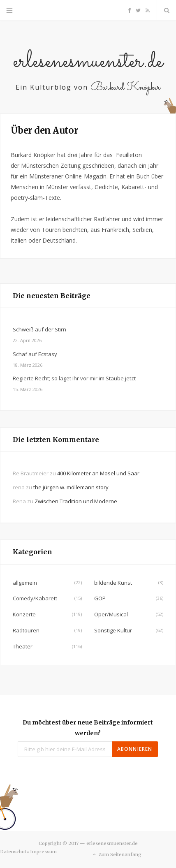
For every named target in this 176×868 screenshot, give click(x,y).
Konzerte (24, 614)
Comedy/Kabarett (35, 598)
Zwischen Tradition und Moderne (76, 501)
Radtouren (26, 630)
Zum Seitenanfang (117, 855)
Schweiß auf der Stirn (39, 329)
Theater (23, 646)
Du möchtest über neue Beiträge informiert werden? (88, 728)
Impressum (43, 852)
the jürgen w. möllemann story (71, 487)
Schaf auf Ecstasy (35, 354)
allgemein (25, 583)
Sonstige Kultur (113, 630)
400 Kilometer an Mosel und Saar (98, 473)
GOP (100, 598)
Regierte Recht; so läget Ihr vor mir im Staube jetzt (74, 378)
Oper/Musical (111, 614)
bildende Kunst (113, 583)
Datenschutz (14, 852)
